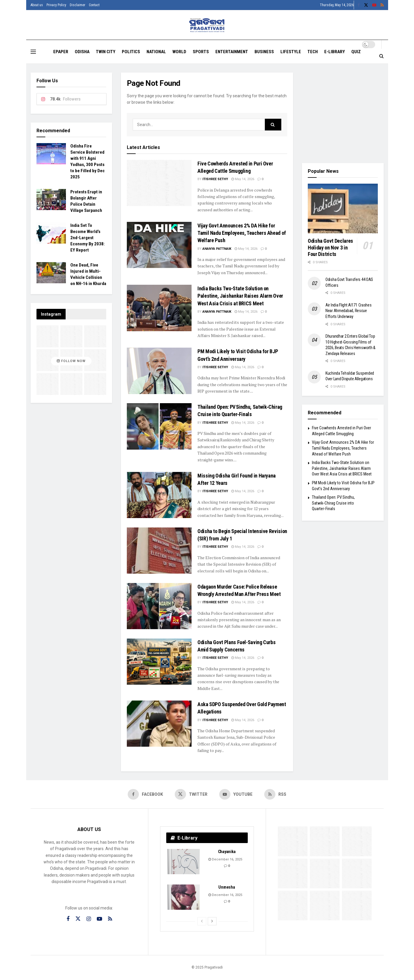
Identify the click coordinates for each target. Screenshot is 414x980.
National (156, 52)
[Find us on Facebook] (145, 794)
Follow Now (71, 361)
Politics (131, 52)
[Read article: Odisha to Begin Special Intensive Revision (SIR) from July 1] (159, 551)
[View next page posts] (212, 921)
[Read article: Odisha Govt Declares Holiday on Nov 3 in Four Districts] (343, 209)
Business (264, 52)
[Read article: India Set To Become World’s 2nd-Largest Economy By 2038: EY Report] (51, 233)
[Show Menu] (33, 52)
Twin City (106, 52)
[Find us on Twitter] (191, 794)
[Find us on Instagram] (89, 919)
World (179, 52)
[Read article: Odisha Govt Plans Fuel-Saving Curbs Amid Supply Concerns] (159, 662)
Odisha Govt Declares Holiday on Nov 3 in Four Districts (330, 247)
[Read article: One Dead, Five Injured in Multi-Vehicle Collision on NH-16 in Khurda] (51, 273)
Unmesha (227, 887)
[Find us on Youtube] (236, 794)
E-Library (335, 52)
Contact (94, 5)
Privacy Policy (56, 5)
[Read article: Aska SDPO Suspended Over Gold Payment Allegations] (159, 724)
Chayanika (227, 852)
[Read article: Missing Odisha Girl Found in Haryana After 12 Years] (159, 495)
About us (37, 5)
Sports (201, 52)
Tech (313, 52)
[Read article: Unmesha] (184, 897)
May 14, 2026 (243, 179)
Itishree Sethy (215, 179)
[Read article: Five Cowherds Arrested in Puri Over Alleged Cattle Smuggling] (159, 183)
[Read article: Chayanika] (184, 862)
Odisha (82, 52)
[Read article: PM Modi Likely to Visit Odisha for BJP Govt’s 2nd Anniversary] (159, 371)
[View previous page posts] (202, 921)
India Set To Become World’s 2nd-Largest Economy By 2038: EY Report (88, 238)
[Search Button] (381, 56)
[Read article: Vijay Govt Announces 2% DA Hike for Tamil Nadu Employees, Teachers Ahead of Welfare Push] (159, 245)
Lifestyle (291, 52)
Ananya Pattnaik (217, 249)
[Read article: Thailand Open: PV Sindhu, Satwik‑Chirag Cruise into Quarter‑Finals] (159, 426)
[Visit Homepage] (207, 25)
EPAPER (61, 52)
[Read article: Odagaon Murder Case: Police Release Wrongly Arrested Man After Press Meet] (159, 606)
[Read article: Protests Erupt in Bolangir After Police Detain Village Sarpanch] (51, 200)
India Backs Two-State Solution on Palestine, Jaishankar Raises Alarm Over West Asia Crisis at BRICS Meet (240, 296)
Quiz (356, 52)
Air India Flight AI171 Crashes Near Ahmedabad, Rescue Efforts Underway (349, 311)
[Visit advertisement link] (343, 113)
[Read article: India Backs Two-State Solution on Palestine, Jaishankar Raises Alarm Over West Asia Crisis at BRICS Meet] (159, 308)
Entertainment (232, 52)
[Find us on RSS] (275, 794)
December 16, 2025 (225, 859)
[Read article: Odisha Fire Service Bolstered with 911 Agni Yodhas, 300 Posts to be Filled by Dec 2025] (51, 154)
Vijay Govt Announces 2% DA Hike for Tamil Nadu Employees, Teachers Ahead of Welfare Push (242, 233)
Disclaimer (78, 5)
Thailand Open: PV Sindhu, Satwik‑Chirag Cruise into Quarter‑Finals (333, 503)
